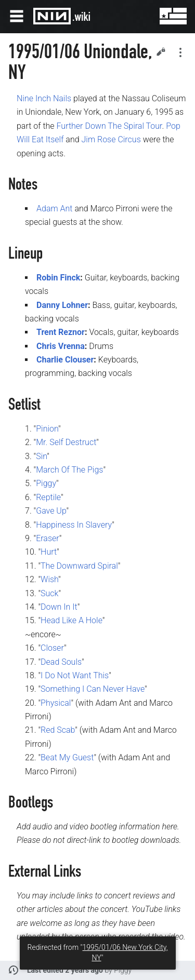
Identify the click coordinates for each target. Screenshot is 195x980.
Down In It (59, 607)
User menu (166, 16)
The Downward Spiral (79, 566)
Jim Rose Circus (111, 139)
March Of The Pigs (69, 470)
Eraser (48, 538)
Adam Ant (54, 209)
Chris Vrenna (61, 346)
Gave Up (51, 511)
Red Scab (58, 730)
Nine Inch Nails (44, 98)
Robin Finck (58, 278)
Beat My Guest (67, 757)
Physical (56, 703)
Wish (49, 579)
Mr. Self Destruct (66, 442)
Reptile (48, 497)
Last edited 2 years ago (65, 970)
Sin (41, 456)
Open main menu (17, 16)
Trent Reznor (61, 332)
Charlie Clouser (65, 360)
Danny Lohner (62, 305)
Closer (52, 648)
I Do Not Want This (75, 675)
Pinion (47, 429)
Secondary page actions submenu (180, 52)
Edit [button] (161, 51)
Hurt (49, 552)
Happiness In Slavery (74, 525)
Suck (49, 593)
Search (141, 16)
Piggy (46, 483)
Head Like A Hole (71, 620)
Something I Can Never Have (93, 689)
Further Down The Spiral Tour (109, 126)
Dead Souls (61, 662)
